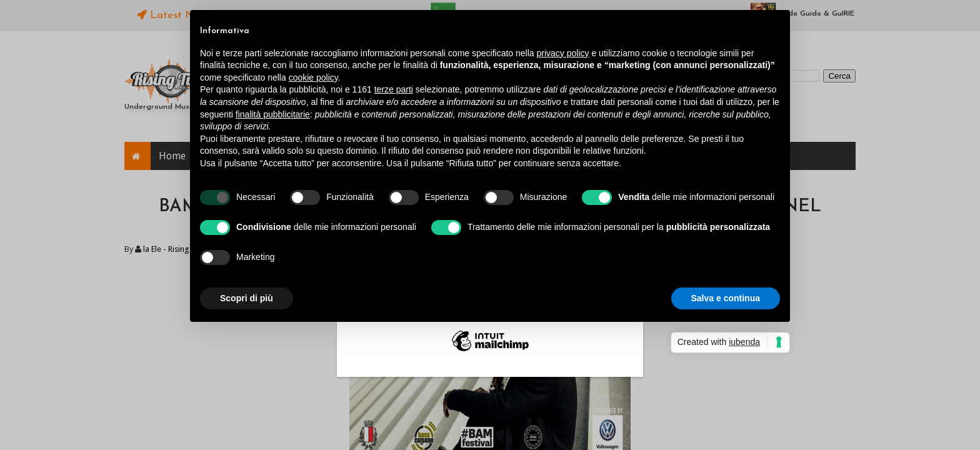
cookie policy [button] (313, 77)
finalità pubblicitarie (273, 114)
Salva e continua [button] (726, 298)
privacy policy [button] (563, 53)
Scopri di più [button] (247, 298)
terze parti (394, 89)
